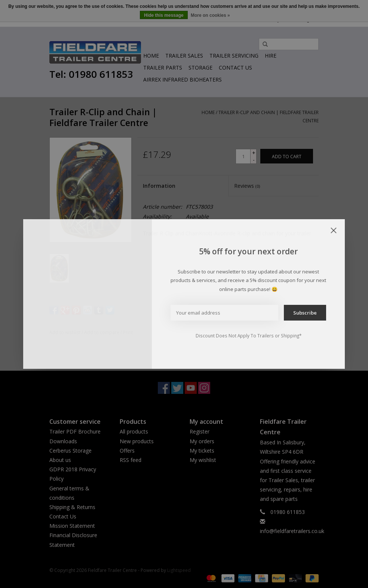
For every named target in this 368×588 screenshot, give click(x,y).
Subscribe (305, 313)
